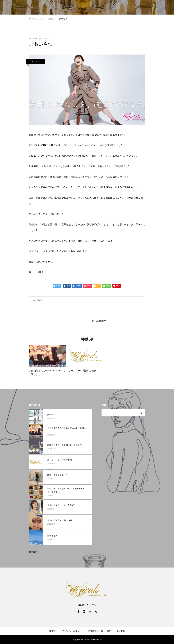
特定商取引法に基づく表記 (99, 631)
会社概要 (121, 631)
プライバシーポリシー (71, 631)
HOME (52, 631)
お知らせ (35, 61)
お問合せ (33, 552)
